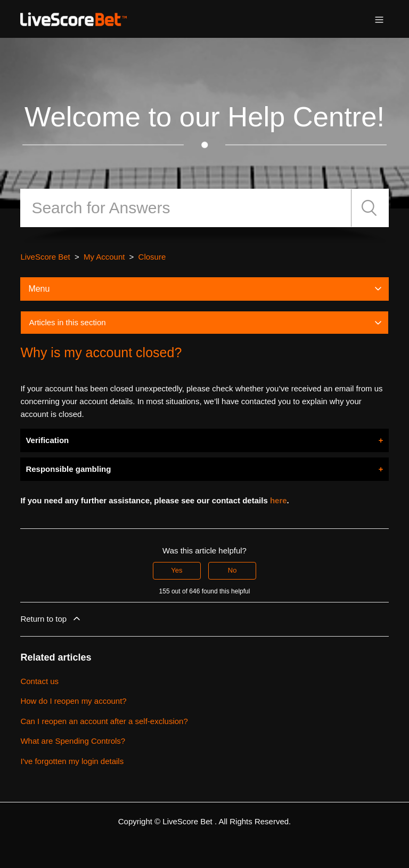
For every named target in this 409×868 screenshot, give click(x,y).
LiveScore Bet (45, 257)
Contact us (39, 681)
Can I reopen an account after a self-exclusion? (104, 721)
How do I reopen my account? (73, 701)
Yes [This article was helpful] (177, 570)
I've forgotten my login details (72, 761)
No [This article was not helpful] (232, 570)
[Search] (186, 208)
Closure (152, 257)
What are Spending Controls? (73, 741)
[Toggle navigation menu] (379, 19)
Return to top (51, 618)
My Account (104, 257)
